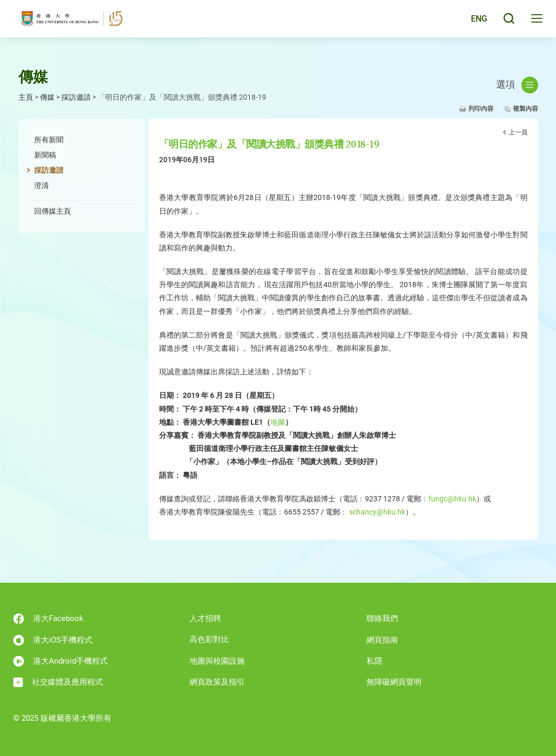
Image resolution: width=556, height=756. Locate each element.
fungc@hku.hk (452, 499)
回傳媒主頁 (53, 211)
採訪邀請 (76, 97)
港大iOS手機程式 (53, 640)
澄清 (41, 185)
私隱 (374, 661)
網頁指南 (382, 640)
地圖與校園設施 (217, 661)
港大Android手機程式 (60, 661)
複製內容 (526, 109)
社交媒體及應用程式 (58, 682)
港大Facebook (48, 619)
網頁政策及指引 (217, 682)
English (472, 22)
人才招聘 (205, 618)
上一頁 (518, 132)
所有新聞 (49, 140)
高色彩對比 (209, 639)
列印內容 (481, 109)
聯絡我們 (382, 618)
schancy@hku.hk (377, 512)
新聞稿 (45, 155)
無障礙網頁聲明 (394, 682)
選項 (517, 85)
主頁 (26, 97)
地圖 (278, 422)
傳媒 (47, 97)
